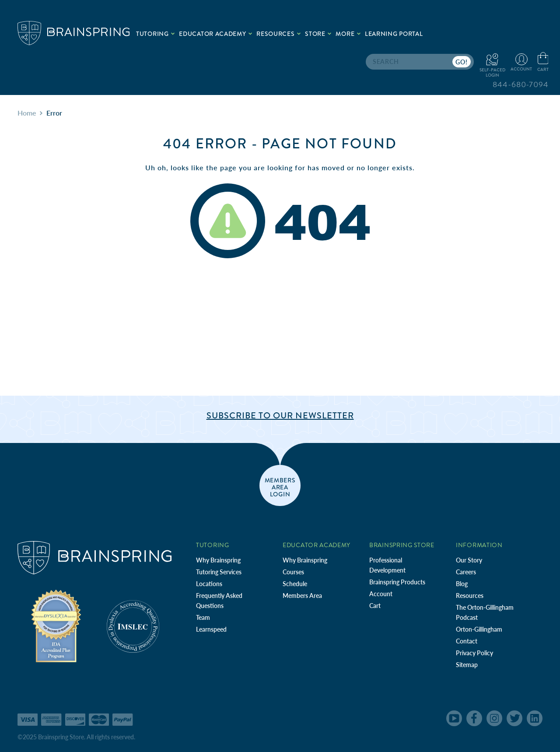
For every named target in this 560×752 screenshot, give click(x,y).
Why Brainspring (218, 560)
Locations (209, 584)
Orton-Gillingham (479, 629)
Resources (470, 596)
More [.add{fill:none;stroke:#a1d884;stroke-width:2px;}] (348, 34)
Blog (462, 584)
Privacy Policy (474, 653)
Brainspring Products (397, 582)
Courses (293, 572)
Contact (467, 641)
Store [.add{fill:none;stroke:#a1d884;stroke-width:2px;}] (318, 34)
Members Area (302, 596)
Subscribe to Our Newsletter (280, 416)
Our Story (469, 560)
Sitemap (467, 665)
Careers (466, 572)
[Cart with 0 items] (543, 62)
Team (203, 617)
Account (381, 594)
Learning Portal (394, 34)
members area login (280, 487)
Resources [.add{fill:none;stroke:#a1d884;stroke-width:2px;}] (278, 34)
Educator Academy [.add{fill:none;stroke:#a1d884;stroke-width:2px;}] (215, 34)
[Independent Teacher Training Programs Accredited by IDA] (56, 625)
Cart (375, 606)
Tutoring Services (219, 572)
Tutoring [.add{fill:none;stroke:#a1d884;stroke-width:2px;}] (155, 34)
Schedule (295, 584)
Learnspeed (211, 629)
